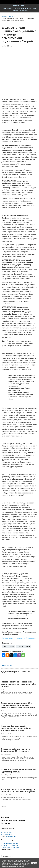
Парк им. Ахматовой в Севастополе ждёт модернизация (19, 771)
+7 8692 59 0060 (7, 832)
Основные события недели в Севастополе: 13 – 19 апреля (15, 750)
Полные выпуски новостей (10, 847)
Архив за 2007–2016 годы (10, 845)
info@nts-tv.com (11, 836)
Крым (35, 8)
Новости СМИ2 (7, 666)
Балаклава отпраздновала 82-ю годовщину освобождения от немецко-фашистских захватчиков (18, 705)
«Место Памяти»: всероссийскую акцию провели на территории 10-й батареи (18, 684)
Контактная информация (13, 820)
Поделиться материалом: (12, 652)
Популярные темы (19, 6)
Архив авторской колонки (10, 843)
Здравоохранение (8, 638)
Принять (34, 863)
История (5, 817)
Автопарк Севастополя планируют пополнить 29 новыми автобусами (18, 791)
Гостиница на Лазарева (22, 8)
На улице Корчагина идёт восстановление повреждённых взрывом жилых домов (17, 728)
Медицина (21, 638)
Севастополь (7, 8)
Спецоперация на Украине (20, 10)
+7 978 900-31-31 (7, 834)
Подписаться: (7, 643)
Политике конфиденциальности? (13, 866)
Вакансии (6, 823)
